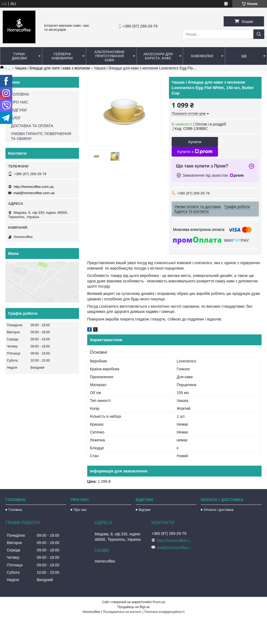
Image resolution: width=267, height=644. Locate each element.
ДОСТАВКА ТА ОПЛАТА (32, 126)
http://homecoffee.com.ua (34, 187)
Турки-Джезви (19, 56)
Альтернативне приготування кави (109, 56)
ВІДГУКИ (19, 110)
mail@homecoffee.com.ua (34, 193)
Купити (195, 142)
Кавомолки (202, 56)
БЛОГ (16, 118)
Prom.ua (159, 602)
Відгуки (145, 510)
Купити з (195, 152)
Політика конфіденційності (164, 612)
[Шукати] (259, 34)
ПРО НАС (19, 102)
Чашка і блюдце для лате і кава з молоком (53, 68)
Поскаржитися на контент (122, 612)
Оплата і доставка (219, 510)
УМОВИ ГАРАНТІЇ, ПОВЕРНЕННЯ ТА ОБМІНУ (41, 136)
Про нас (80, 510)
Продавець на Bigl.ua (133, 607)
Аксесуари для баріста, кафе (158, 56)
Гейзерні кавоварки (62, 56)
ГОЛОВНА (20, 94)
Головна (15, 510)
